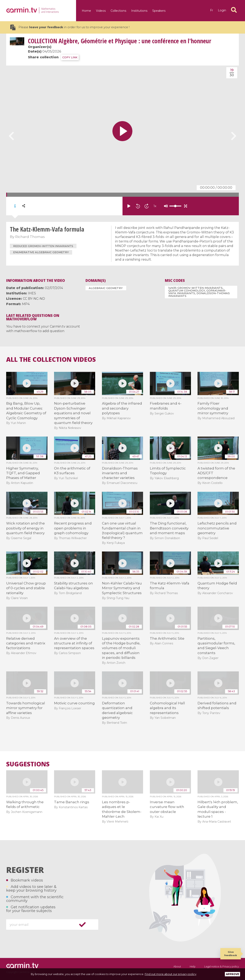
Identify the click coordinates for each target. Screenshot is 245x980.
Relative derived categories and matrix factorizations (26, 643)
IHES (32, 293)
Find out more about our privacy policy (170, 974)
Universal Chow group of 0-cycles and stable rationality (26, 588)
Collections (118, 11)
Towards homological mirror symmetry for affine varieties (26, 708)
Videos (101, 11)
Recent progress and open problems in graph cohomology (73, 528)
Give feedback (231, 954)
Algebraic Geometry (106, 288)
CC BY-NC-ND (34, 299)
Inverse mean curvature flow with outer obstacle (167, 807)
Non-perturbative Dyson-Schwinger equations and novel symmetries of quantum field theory (73, 413)
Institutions (139, 11)
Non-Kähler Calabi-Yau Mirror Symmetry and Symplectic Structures (122, 588)
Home (86, 11)
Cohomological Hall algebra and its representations (167, 708)
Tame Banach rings (72, 802)
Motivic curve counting (74, 703)
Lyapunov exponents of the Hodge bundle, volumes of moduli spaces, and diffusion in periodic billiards (121, 648)
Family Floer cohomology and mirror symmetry (213, 408)
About (177, 966)
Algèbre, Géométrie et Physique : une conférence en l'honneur (120, 41)
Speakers (159, 11)
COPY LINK (70, 57)
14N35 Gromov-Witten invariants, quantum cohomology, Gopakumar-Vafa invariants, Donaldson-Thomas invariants (199, 292)
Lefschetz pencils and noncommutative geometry (217, 528)
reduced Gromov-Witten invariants (43, 246)
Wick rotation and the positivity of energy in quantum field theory (25, 528)
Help (193, 966)
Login (222, 10)
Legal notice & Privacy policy (222, 966)
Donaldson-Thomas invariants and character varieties (120, 473)
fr (211, 10)
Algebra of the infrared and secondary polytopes (122, 408)
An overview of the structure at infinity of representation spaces (74, 643)
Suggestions (28, 764)
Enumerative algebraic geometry (41, 252)
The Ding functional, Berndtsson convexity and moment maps (169, 528)
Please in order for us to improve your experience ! (70, 27)
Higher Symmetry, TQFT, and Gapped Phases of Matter (23, 473)
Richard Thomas (30, 237)
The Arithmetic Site (167, 638)
